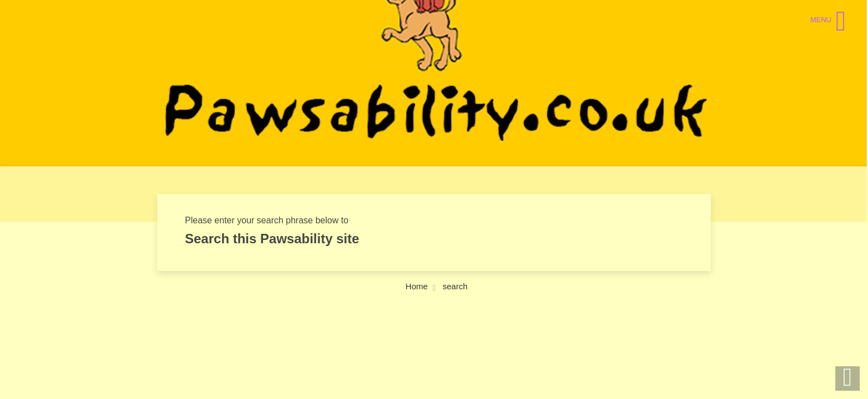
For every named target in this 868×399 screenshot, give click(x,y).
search (455, 286)
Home (417, 286)
